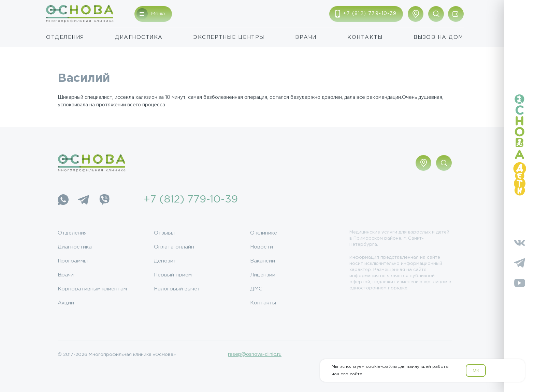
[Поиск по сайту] (436, 14)
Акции (66, 303)
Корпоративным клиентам (92, 289)
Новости (262, 247)
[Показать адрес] (416, 14)
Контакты (365, 37)
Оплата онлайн (174, 247)
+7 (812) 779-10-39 (191, 200)
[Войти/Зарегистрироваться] (456, 14)
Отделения (65, 37)
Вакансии (263, 261)
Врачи (306, 37)
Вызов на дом (438, 37)
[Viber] (104, 200)
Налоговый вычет (177, 289)
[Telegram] (84, 200)
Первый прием (173, 275)
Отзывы (164, 233)
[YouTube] (520, 283)
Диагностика (139, 37)
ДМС (256, 289)
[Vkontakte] (520, 243)
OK (476, 370)
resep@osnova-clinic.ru (255, 355)
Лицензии (263, 275)
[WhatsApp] (63, 200)
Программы (73, 261)
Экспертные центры (229, 37)
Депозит (165, 261)
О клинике (264, 233)
